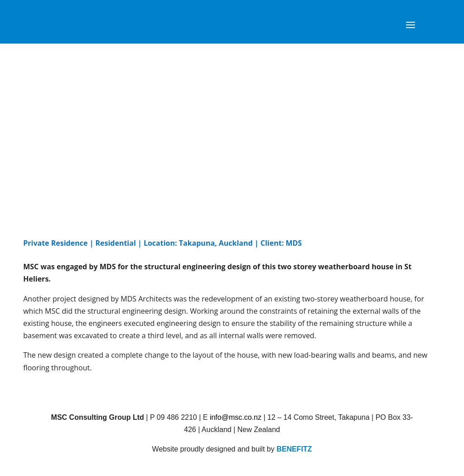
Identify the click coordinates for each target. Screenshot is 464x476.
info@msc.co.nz (236, 417)
